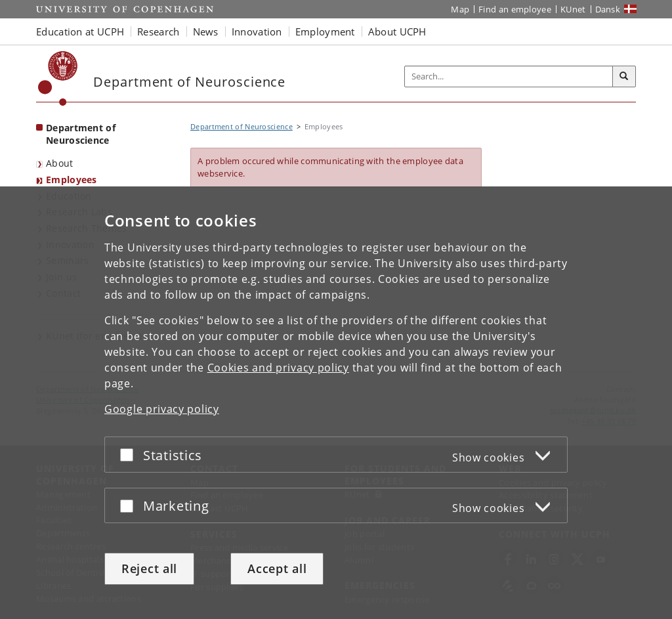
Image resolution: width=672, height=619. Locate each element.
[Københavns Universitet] (58, 78)
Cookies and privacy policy (278, 368)
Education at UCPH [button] (80, 32)
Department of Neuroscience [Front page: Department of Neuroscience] (81, 134)
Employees (72, 180)
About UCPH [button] (397, 32)
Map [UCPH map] (460, 9)
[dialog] (336, 403)
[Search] (624, 77)
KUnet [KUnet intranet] (573, 9)
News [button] (206, 32)
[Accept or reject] (130, 455)
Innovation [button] (257, 32)
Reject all (149, 568)
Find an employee (515, 9)
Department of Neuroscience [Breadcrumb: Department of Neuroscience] (241, 126)
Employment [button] (325, 32)
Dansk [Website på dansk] (608, 9)
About (60, 163)
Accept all (277, 568)
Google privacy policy (162, 409)
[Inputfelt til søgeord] (509, 76)
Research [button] (158, 32)
